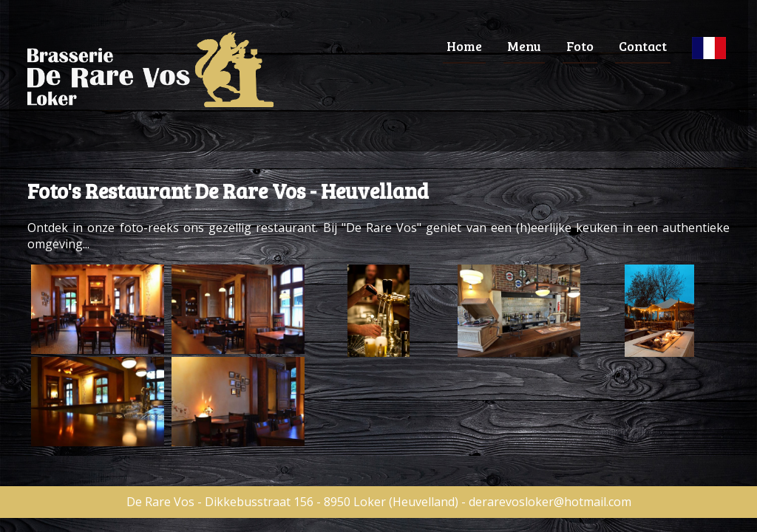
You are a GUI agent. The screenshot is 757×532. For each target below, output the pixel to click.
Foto (580, 46)
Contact (643, 46)
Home (464, 46)
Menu (524, 46)
